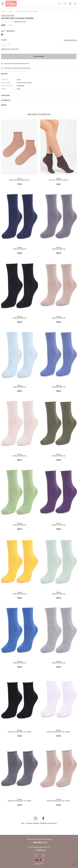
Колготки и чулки (8, 16)
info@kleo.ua (41, 850)
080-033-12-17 (40, 843)
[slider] (7, 22)
